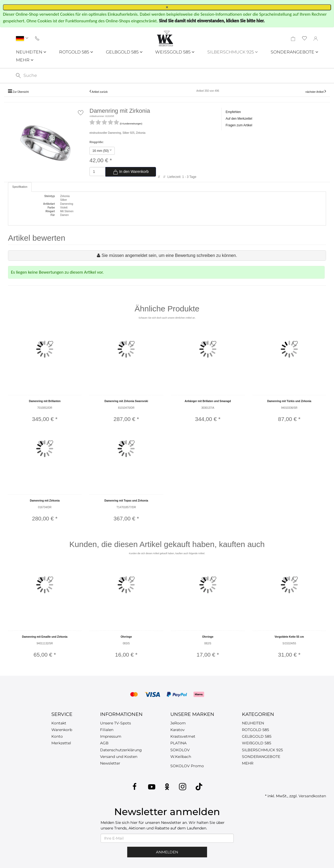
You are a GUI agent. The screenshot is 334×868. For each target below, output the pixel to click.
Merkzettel (61, 743)
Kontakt (59, 723)
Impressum (111, 736)
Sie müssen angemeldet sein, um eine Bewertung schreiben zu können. (169, 255)
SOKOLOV (180, 750)
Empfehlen (233, 112)
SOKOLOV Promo (187, 766)
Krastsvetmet (183, 736)
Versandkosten (312, 796)
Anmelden (167, 852)
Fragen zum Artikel (239, 125)
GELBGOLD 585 (124, 52)
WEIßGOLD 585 (257, 743)
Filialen (107, 730)
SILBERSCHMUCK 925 (232, 52)
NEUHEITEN (31, 52)
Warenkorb (62, 730)
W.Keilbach (181, 757)
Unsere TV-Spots (116, 723)
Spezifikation (20, 187)
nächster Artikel (315, 92)
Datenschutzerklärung (121, 750)
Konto (57, 736)
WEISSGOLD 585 (175, 52)
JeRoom (178, 723)
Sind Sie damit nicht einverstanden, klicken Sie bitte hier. (212, 21)
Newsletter (110, 763)
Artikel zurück (100, 92)
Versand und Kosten (119, 757)
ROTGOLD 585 (76, 52)
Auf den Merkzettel (239, 119)
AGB (104, 743)
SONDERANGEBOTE (294, 52)
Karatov (178, 730)
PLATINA (178, 743)
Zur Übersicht (21, 92)
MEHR (25, 60)
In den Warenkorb (131, 172)
